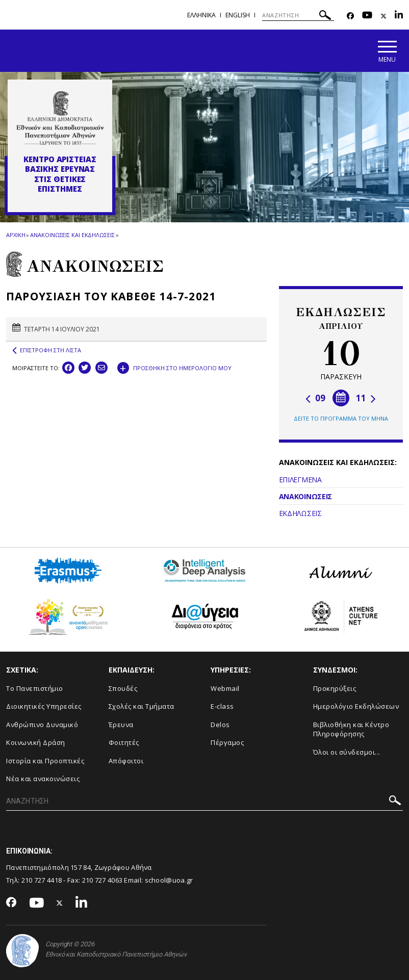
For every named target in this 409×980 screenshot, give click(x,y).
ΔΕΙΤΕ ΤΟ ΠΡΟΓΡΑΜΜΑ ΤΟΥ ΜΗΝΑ (341, 418)
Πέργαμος (227, 742)
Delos (220, 725)
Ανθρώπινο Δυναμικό (42, 725)
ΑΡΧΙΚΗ (16, 235)
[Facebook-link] (350, 16)
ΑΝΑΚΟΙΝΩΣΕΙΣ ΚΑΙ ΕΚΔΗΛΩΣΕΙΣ (72, 235)
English (238, 15)
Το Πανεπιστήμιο (35, 688)
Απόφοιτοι (126, 761)
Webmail (225, 688)
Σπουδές (123, 688)
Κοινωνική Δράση (36, 742)
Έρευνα (121, 725)
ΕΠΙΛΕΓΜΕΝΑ (300, 480)
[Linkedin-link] (399, 16)
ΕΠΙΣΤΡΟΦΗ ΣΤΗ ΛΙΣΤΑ (47, 350)
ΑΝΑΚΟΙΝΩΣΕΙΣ (305, 496)
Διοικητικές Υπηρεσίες (44, 706)
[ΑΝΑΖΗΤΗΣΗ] (298, 15)
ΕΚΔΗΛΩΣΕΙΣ (300, 513)
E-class (222, 706)
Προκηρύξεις (335, 688)
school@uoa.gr (169, 880)
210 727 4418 (42, 880)
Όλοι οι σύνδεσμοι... (347, 752)
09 (315, 398)
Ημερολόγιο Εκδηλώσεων (356, 706)
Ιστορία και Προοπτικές (45, 761)
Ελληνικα (201, 15)
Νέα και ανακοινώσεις (43, 779)
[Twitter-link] (384, 16)
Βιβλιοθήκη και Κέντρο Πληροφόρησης (351, 729)
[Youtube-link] (367, 16)
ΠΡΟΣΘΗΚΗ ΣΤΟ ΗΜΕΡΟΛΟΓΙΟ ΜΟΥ (174, 367)
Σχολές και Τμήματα (142, 706)
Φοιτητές (124, 742)
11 (366, 398)
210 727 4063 (103, 880)
